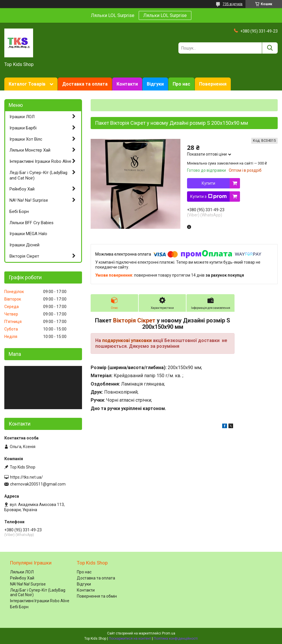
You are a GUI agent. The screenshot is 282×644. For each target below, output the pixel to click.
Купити (208, 183)
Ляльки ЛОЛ (22, 572)
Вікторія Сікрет (134, 320)
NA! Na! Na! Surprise (29, 200)
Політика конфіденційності (176, 639)
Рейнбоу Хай (22, 189)
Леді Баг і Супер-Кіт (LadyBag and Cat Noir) (38, 175)
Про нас (181, 84)
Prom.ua (169, 633)
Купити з (208, 197)
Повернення (213, 84)
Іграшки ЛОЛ (22, 117)
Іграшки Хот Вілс (26, 139)
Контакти (127, 84)
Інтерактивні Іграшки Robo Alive (40, 161)
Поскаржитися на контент (130, 639)
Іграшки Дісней (24, 245)
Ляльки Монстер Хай (30, 150)
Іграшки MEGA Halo (28, 234)
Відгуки (155, 84)
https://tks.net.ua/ (26, 477)
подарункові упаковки (127, 340)
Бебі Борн (19, 211)
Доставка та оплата (85, 84)
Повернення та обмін (97, 596)
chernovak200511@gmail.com (38, 484)
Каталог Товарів (27, 84)
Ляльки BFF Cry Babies (32, 223)
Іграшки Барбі (23, 128)
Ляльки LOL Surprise (165, 15)
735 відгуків (233, 4)
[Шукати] (270, 48)
